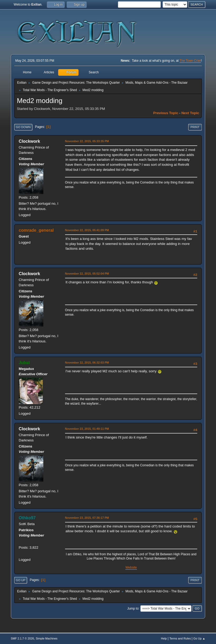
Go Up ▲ (199, 638)
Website (131, 567)
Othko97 (27, 518)
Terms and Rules (180, 638)
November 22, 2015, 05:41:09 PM (87, 230)
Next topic (190, 113)
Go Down (23, 127)
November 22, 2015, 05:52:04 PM (87, 274)
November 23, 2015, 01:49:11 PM (87, 429)
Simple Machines (47, 638)
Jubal (24, 363)
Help (164, 638)
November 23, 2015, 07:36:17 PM (87, 518)
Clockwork (29, 141)
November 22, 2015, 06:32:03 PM (87, 363)
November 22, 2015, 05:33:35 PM (87, 141)
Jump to (133, 608)
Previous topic (166, 113)
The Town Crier (190, 61)
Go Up (21, 580)
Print (195, 127)
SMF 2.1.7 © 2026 (22, 638)
